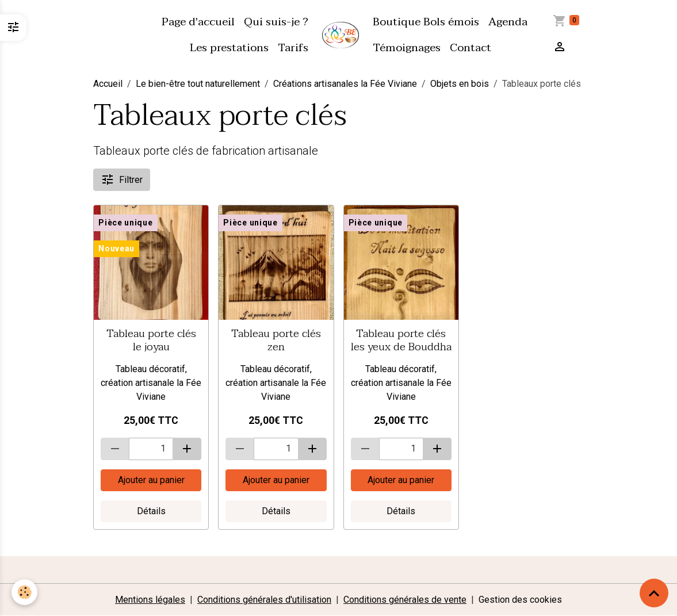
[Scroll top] (654, 593)
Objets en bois (460, 84)
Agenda (508, 22)
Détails (151, 511)
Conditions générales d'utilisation (264, 600)
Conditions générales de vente (405, 600)
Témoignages (407, 47)
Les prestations (229, 47)
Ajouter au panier (151, 480)
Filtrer (122, 179)
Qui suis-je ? (276, 22)
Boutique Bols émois (426, 22)
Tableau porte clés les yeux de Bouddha (401, 340)
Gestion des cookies (520, 600)
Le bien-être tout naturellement (198, 84)
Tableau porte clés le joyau (151, 340)
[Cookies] (24, 592)
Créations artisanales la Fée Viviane (345, 84)
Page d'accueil (198, 22)
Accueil (108, 84)
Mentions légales (150, 600)
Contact (471, 47)
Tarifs (293, 47)
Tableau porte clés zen (276, 340)
